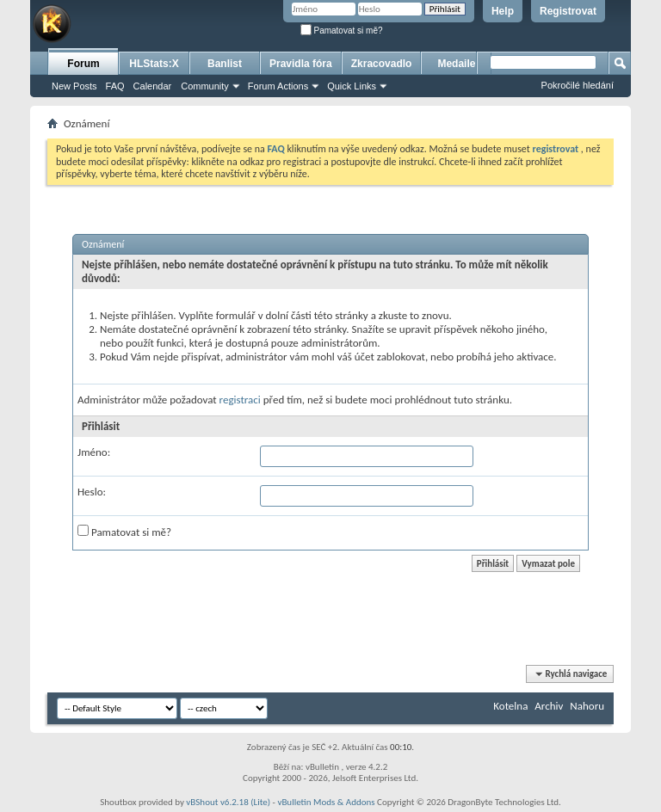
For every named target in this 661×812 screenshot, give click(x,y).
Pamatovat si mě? (342, 31)
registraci (240, 400)
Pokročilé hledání (578, 85)
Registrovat (568, 11)
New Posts (74, 86)
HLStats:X (154, 64)
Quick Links (352, 86)
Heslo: (92, 492)
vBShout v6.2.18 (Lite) (228, 802)
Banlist (225, 64)
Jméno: (94, 452)
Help (503, 11)
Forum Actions (278, 86)
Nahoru (587, 706)
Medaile (456, 64)
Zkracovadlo (382, 64)
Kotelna (510, 706)
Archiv (549, 706)
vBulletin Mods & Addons (326, 802)
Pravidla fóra (301, 64)
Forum (83, 64)
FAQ (115, 86)
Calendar (153, 86)
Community (205, 86)
